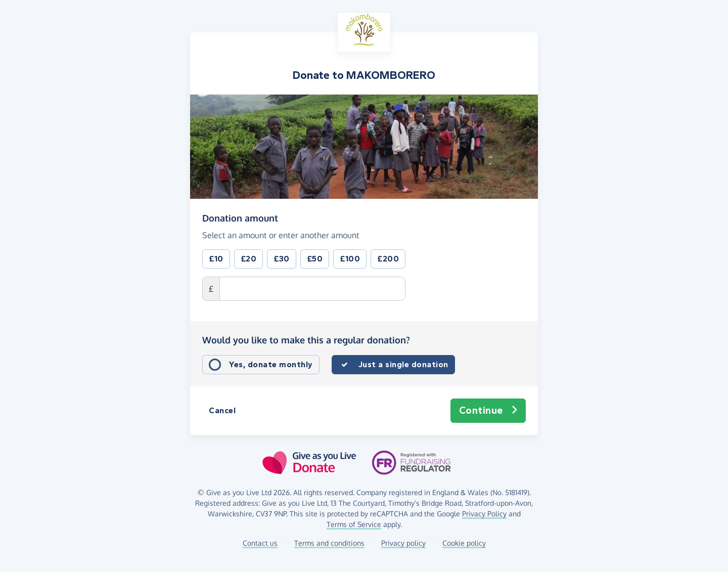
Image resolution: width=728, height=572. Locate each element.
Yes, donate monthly (271, 364)
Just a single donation (403, 364)
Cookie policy (464, 543)
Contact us (260, 543)
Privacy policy (403, 543)
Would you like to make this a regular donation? (306, 340)
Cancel (222, 410)
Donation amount (240, 217)
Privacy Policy (484, 514)
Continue (488, 411)
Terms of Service (354, 524)
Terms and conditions (329, 543)
